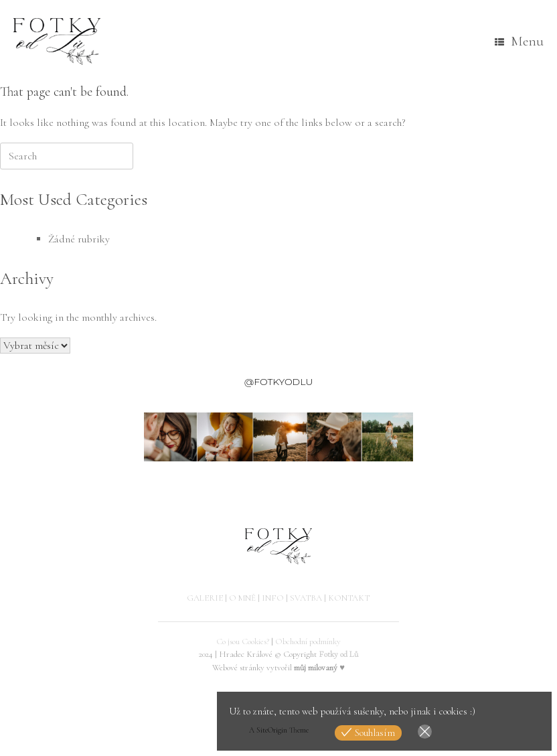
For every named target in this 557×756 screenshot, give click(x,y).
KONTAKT (349, 598)
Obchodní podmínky (308, 641)
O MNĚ (242, 598)
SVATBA (306, 598)
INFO (273, 598)
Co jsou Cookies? (243, 641)
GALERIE (205, 598)
